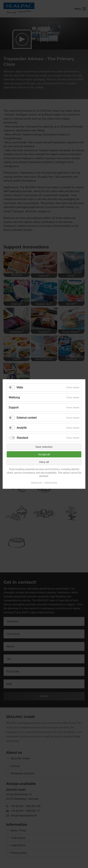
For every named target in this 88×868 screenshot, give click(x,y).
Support (14, 408)
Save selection (44, 447)
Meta (20, 387)
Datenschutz (51, 483)
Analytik (22, 428)
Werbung (14, 397)
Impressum (37, 483)
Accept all (44, 454)
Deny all (44, 462)
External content (27, 418)
